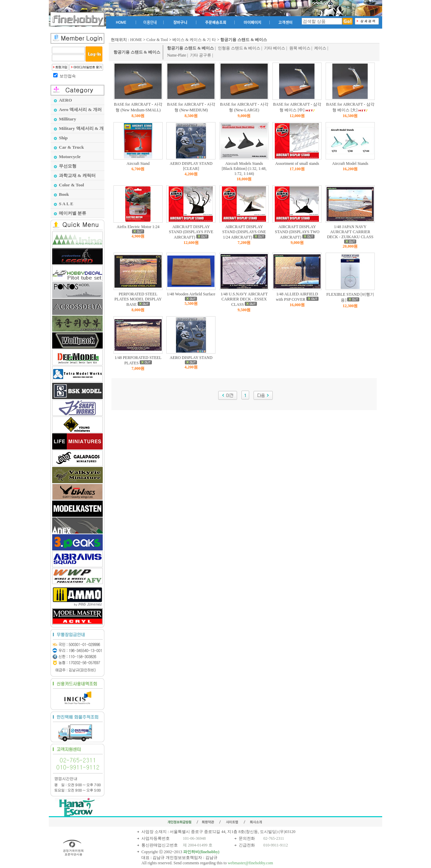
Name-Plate (177, 55)
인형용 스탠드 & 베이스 (239, 48)
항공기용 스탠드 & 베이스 (137, 52)
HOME (136, 40)
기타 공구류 (201, 55)
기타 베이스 (275, 48)
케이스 (320, 48)
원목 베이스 (300, 48)
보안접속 (68, 76)
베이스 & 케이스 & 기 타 (194, 40)
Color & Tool (157, 40)
